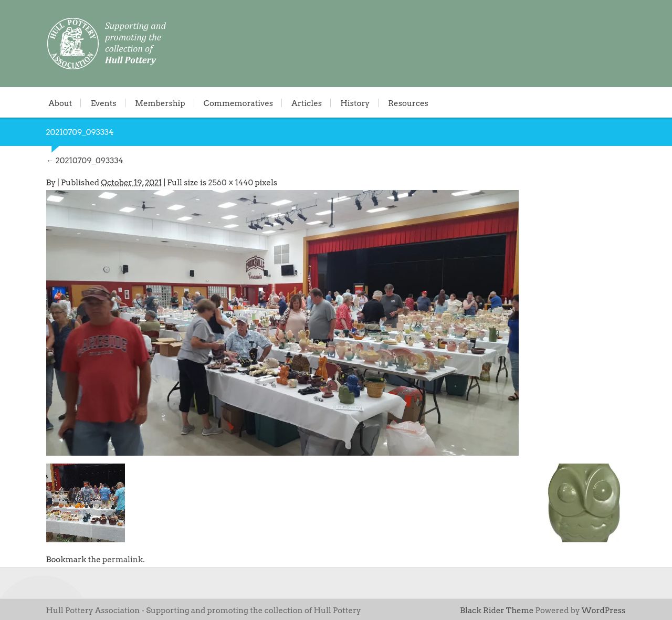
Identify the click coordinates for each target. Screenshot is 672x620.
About (61, 103)
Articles (307, 103)
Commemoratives (238, 103)
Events (104, 103)
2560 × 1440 (230, 183)
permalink (123, 560)
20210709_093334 (85, 161)
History (355, 103)
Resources (408, 103)
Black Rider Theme (497, 611)
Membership (160, 103)
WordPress (604, 611)
